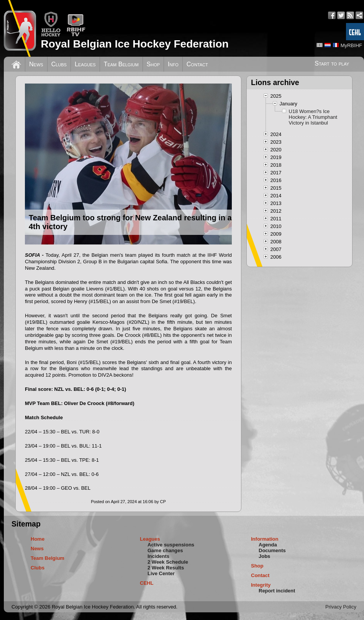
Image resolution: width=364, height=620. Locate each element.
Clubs (59, 64)
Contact (197, 64)
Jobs (264, 556)
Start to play (332, 63)
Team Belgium (121, 64)
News (36, 64)
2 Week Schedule (168, 562)
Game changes (165, 550)
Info (173, 64)
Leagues (85, 64)
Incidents (158, 556)
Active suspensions (171, 545)
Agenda (268, 545)
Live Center (161, 573)
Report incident (277, 591)
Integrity (261, 585)
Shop (153, 64)
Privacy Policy (341, 607)
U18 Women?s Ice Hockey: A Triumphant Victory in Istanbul (313, 117)
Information (265, 539)
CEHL (147, 583)
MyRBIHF (351, 45)
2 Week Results (166, 568)
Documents (272, 550)
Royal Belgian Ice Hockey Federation (134, 44)
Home (38, 539)
